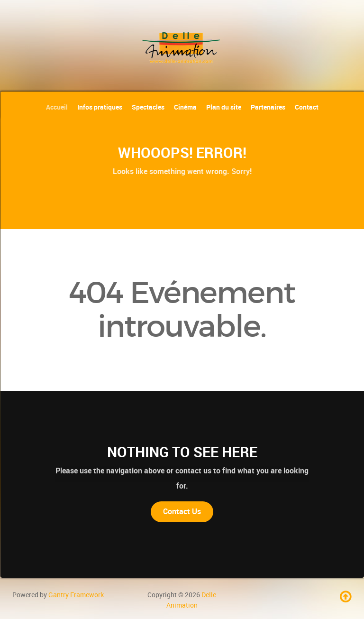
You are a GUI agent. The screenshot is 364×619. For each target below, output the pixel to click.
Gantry (76, 595)
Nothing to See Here (182, 452)
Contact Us (182, 512)
